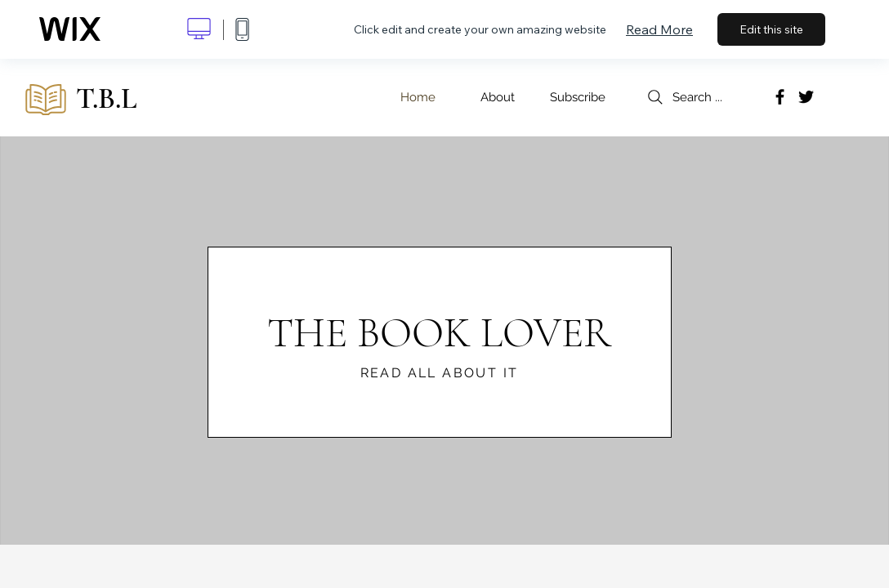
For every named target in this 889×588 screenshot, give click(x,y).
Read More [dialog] (659, 29)
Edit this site (771, 29)
